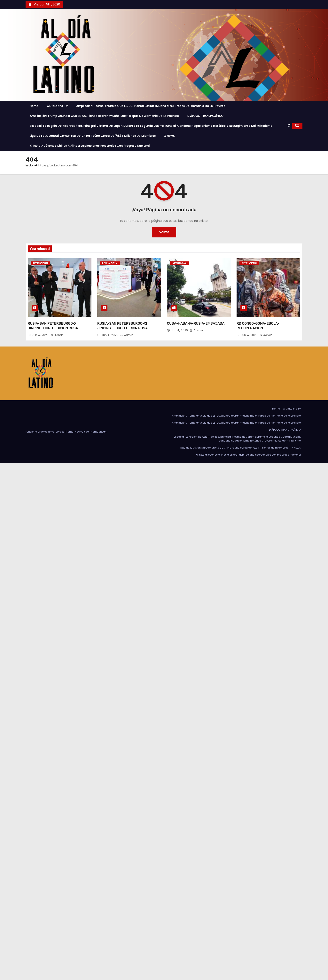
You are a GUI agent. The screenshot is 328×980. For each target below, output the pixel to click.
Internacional (40, 263)
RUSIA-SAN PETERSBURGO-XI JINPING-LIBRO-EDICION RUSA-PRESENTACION (54, 328)
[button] (289, 126)
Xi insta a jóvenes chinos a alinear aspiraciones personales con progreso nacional (90, 146)
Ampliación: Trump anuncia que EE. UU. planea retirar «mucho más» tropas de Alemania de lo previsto (151, 106)
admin (57, 335)
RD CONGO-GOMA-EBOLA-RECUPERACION (258, 326)
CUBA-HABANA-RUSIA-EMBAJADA (196, 323)
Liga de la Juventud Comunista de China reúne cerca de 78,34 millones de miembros (93, 136)
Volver (164, 232)
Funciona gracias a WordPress (45, 432)
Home (34, 106)
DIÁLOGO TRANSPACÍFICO (206, 116)
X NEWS (169, 136)
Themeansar (98, 432)
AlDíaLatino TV (57, 106)
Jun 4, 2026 (41, 335)
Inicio (29, 165)
